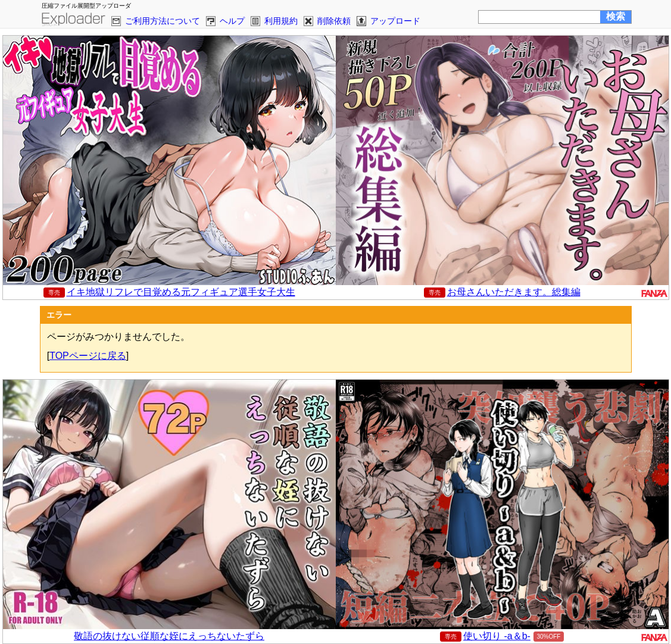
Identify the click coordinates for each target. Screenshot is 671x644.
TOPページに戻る (88, 356)
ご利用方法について (163, 21)
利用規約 (281, 21)
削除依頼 (334, 21)
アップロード (395, 21)
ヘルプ (232, 21)
